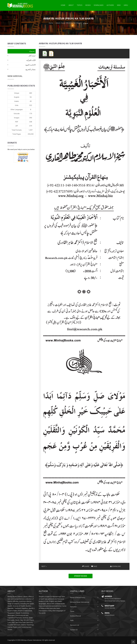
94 (31, 97)
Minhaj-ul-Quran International (80, 602)
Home (63, 5)
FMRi (72, 621)
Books (88, 5)
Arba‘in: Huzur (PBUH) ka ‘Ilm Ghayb (68, 23)
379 (31, 126)
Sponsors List (75, 625)
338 (31, 122)
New (119, 5)
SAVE (94, 566)
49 (31, 101)
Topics (80, 5)
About (71, 5)
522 (31, 105)
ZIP (17, 126)
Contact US (74, 630)
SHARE (86, 566)
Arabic (17, 101)
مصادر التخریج (31, 69)
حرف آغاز (32, 56)
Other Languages (17, 110)
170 (31, 114)
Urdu (126, 5)
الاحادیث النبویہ (30, 65)
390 (31, 118)
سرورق (32, 51)
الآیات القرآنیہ (31, 60)
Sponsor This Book (81, 576)
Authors (110, 5)
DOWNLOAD (115, 566)
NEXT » (44, 566)
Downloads (99, 5)
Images (17, 118)
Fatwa (72, 611)
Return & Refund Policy (78, 598)
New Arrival (15, 76)
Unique (17, 93)
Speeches (73, 607)
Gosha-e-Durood (75, 616)
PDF (17, 122)
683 (31, 93)
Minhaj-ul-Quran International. (31, 640)
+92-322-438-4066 (110, 608)
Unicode (17, 114)
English (17, 97)
